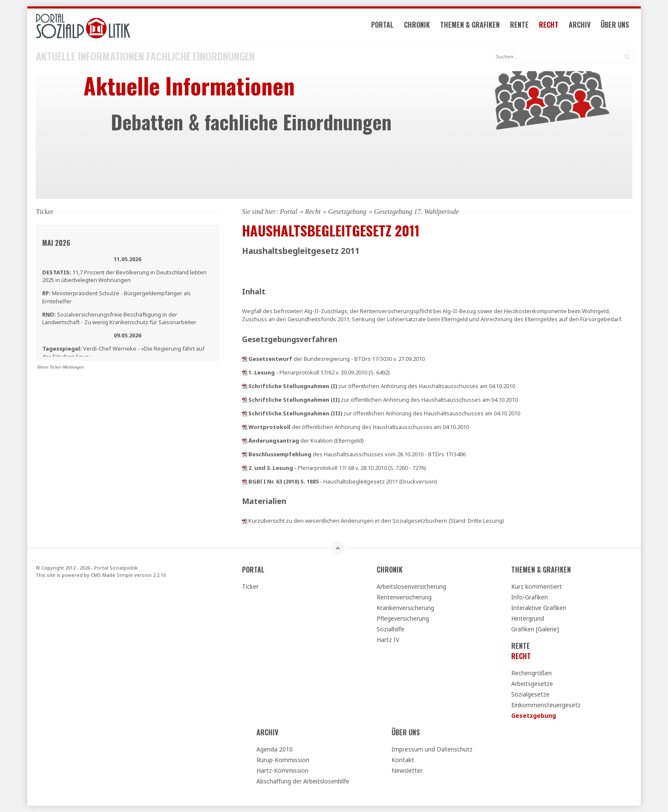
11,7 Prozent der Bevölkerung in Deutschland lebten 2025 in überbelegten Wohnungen (124, 276)
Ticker (250, 586)
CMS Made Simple (112, 575)
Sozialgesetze (530, 694)
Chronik (417, 25)
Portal (382, 25)
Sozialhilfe (390, 629)
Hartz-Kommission (282, 770)
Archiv (580, 25)
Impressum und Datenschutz (432, 749)
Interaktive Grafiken (539, 608)
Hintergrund (528, 618)
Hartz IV (388, 640)
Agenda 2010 (275, 749)
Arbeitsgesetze (532, 684)
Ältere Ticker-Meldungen (60, 367)
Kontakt (403, 760)
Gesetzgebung (347, 212)
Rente (519, 25)
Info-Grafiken (530, 597)
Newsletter (407, 770)
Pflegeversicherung (403, 618)
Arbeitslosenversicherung (411, 586)
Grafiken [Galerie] (535, 629)
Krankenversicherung (405, 608)
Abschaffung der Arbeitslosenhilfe (303, 781)
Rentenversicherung (404, 597)
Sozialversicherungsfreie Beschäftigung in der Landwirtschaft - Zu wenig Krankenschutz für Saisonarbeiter (119, 318)
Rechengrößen (531, 673)
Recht (549, 25)
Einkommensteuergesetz (546, 705)
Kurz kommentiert (537, 586)
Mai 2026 (56, 243)
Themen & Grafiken (470, 25)
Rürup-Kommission (283, 760)
